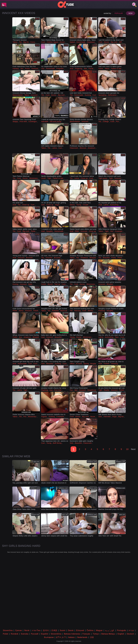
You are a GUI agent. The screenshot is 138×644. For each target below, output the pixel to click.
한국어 (46, 630)
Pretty (114, 258)
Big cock (114, 42)
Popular (119, 13)
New (131, 13)
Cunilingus (33, 122)
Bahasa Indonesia (72, 634)
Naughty (50, 231)
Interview (107, 417)
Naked (72, 42)
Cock (43, 42)
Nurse (93, 417)
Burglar (93, 364)
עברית (131, 630)
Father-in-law (116, 69)
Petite (33, 231)
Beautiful (106, 258)
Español (45, 634)
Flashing (102, 311)
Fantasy (16, 69)
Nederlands (82, 637)
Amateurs (92, 148)
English (121, 634)
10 (127, 449)
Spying (86, 364)
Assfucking (114, 205)
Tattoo (27, 95)
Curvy (33, 42)
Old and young (56, 122)
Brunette (29, 258)
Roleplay (55, 311)
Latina (54, 148)
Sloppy (15, 122)
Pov (117, 122)
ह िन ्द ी (61, 637)
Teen (117, 337)
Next (133, 449)
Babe (30, 284)
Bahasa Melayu (108, 634)
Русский (35, 634)
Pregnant (60, 69)
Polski (6, 634)
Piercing (77, 311)
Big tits (26, 42)
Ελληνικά (80, 630)
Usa (43, 69)
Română (14, 634)
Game (101, 69)
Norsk (27, 630)
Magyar (99, 630)
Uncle (44, 178)
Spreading (102, 95)
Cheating (114, 364)
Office (72, 364)
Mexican (83, 148)
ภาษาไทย (36, 630)
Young (79, 205)
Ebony (72, 205)
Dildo (77, 231)
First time (23, 122)
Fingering (79, 69)
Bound (50, 284)
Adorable (45, 122)
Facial (91, 69)
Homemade (81, 42)
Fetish (44, 284)
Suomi (63, 630)
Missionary (34, 178)
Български (49, 637)
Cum (94, 95)
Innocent (35, 69)
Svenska (25, 634)
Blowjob (93, 258)
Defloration (112, 95)
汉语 (92, 637)
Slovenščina (56, 634)
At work (79, 364)
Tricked (106, 364)
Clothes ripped (52, 42)
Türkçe (96, 634)
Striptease (91, 42)
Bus (21, 337)
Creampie (119, 231)
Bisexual (64, 311)
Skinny (90, 311)
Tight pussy (103, 178)
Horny (21, 311)
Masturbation (18, 95)
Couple (86, 205)
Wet (76, 390)
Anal (72, 69)
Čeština (90, 630)
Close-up (84, 178)
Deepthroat (92, 390)
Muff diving (57, 443)
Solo (43, 205)
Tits (20, 42)
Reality (107, 390)
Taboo (15, 42)
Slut (85, 69)
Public (15, 337)
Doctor (62, 42)
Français (86, 634)
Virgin (57, 205)
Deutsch (130, 634)
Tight (49, 178)
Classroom (74, 148)
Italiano (71, 637)
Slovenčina (8, 630)
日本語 (54, 630)
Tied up (57, 284)
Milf (120, 42)
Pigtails (44, 417)
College (106, 122)
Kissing (15, 284)
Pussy (27, 69)
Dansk (71, 630)
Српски (18, 630)
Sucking (88, 95)
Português (122, 630)
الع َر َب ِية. (110, 630)
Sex (22, 69)
